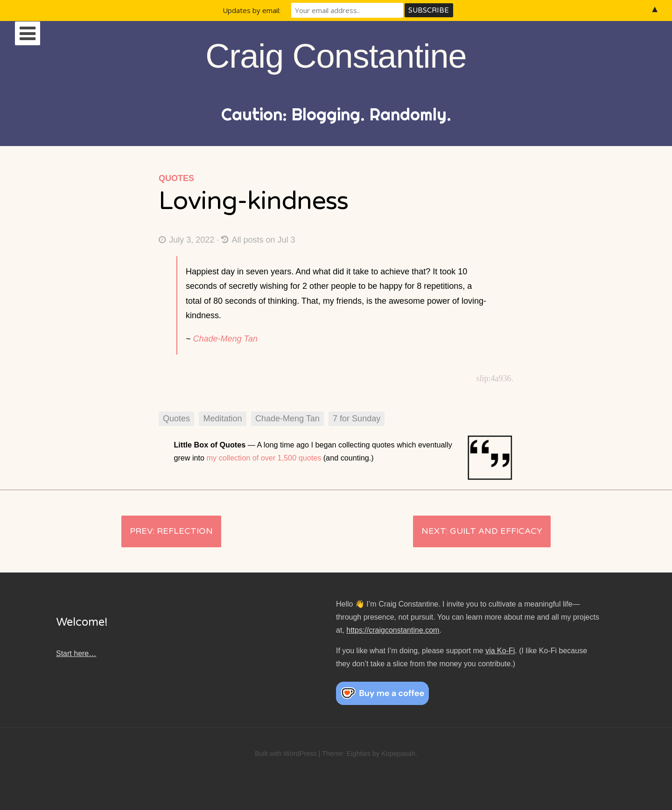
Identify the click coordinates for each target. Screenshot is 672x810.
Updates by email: (252, 10)
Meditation (222, 419)
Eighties (359, 754)
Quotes (176, 178)
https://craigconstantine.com (393, 630)
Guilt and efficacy (496, 531)
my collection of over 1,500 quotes (264, 458)
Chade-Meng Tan (225, 339)
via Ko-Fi (500, 651)
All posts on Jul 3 (258, 240)
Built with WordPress (286, 754)
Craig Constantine (336, 56)
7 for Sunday (357, 419)
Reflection (185, 531)
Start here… (76, 653)
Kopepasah (398, 754)
